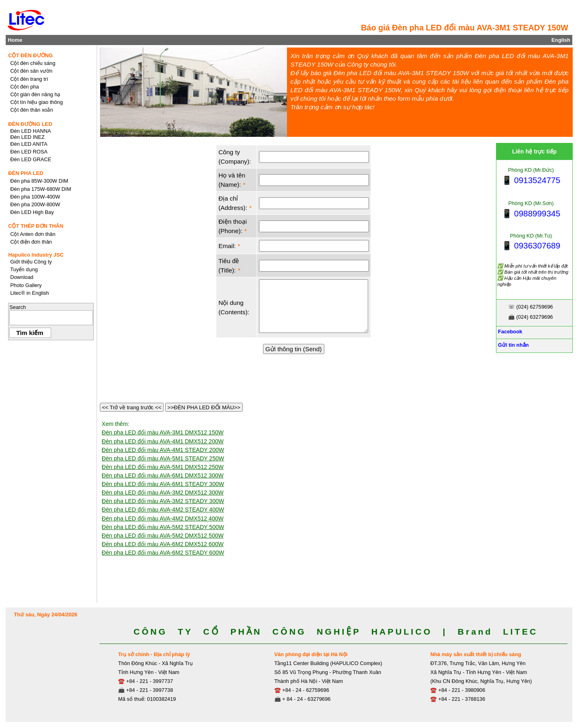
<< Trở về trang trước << (132, 407)
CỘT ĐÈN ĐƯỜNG (30, 55)
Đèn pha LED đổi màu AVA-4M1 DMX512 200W (163, 441)
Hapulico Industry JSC (36, 255)
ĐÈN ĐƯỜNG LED (30, 124)
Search (18, 307)
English (561, 40)
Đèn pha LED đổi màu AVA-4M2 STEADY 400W (163, 510)
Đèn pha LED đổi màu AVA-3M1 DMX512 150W (163, 432)
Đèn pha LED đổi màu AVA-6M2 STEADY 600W (163, 553)
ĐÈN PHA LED (26, 173)
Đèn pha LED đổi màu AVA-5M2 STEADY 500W (163, 527)
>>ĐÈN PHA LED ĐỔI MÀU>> (204, 407)
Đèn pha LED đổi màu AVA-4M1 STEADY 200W (163, 450)
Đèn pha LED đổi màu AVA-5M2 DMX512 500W (163, 536)
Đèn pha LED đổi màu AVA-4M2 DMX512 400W (163, 518)
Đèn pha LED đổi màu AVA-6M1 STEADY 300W (163, 484)
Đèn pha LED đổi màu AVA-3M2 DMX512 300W (163, 493)
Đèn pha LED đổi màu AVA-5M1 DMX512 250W (163, 467)
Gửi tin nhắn (512, 345)
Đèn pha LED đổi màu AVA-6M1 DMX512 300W (163, 475)
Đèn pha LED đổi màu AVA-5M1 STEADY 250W (163, 458)
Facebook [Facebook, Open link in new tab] (509, 332)
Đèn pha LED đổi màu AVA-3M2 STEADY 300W (163, 501)
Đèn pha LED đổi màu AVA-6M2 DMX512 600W (163, 544)
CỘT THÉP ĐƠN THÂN (36, 226)
